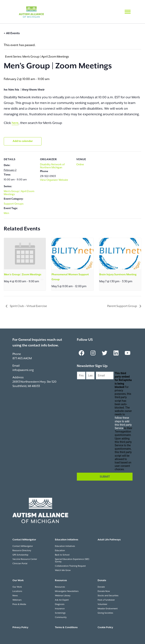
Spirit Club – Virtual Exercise (28, 306)
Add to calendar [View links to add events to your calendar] (23, 141)
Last (89, 383)
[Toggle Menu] (128, 12)
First (80, 383)
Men (6, 213)
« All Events (12, 33)
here (15, 123)
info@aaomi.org (23, 370)
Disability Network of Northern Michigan (52, 166)
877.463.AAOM (22, 358)
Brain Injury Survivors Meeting (118, 275)
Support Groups (14, 204)
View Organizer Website (54, 180)
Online (80, 165)
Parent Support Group (122, 306)
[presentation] (25, 254)
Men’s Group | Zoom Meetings (23, 275)
